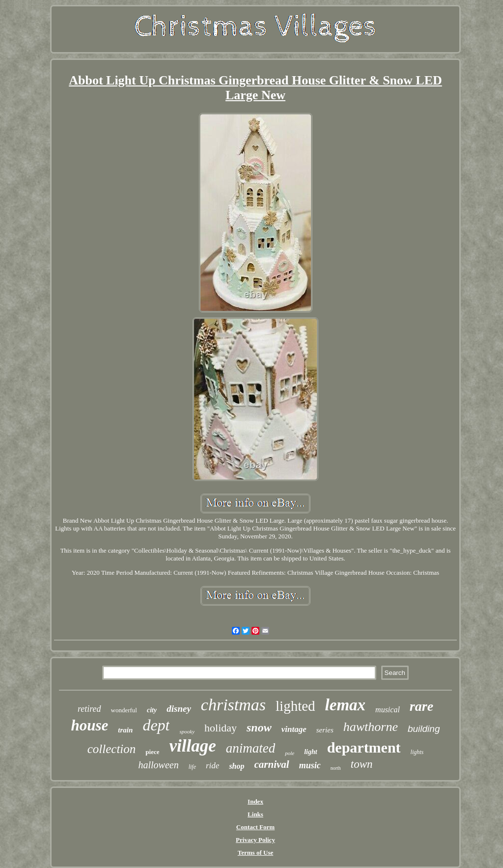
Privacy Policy (255, 840)
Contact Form (255, 827)
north (336, 768)
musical (388, 710)
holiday (221, 728)
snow (259, 728)
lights (417, 752)
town (362, 764)
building (424, 729)
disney (179, 709)
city (152, 710)
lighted (295, 706)
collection (112, 749)
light (310, 752)
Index (255, 801)
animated (251, 748)
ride (212, 766)
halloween (158, 765)
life (192, 767)
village (192, 746)
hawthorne (371, 727)
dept (156, 725)
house (90, 725)
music (310, 765)
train (125, 730)
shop (237, 766)
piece (152, 752)
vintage (294, 729)
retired (89, 709)
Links (255, 814)
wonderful (124, 710)
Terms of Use (255, 853)
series (325, 730)
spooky (187, 731)
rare (421, 706)
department (364, 747)
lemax (345, 705)
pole (290, 753)
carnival (272, 764)
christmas (233, 705)
